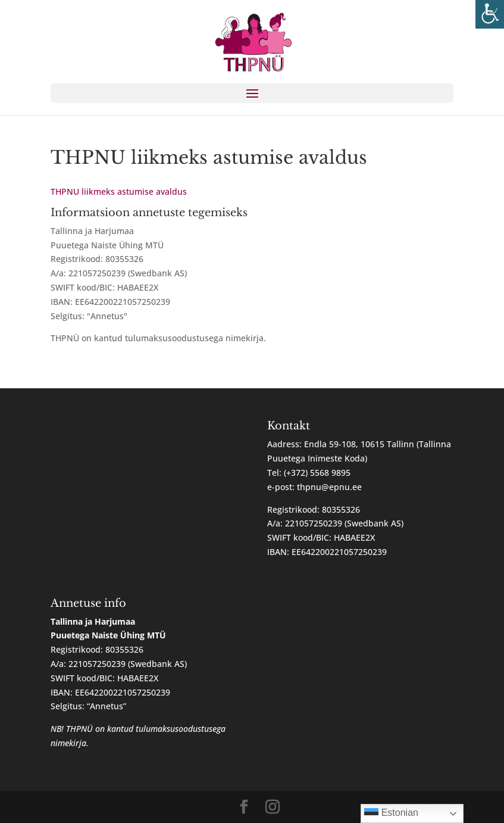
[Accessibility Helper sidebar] (490, 14)
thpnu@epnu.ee (329, 487)
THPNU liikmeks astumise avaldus (119, 191)
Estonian (391, 813)
